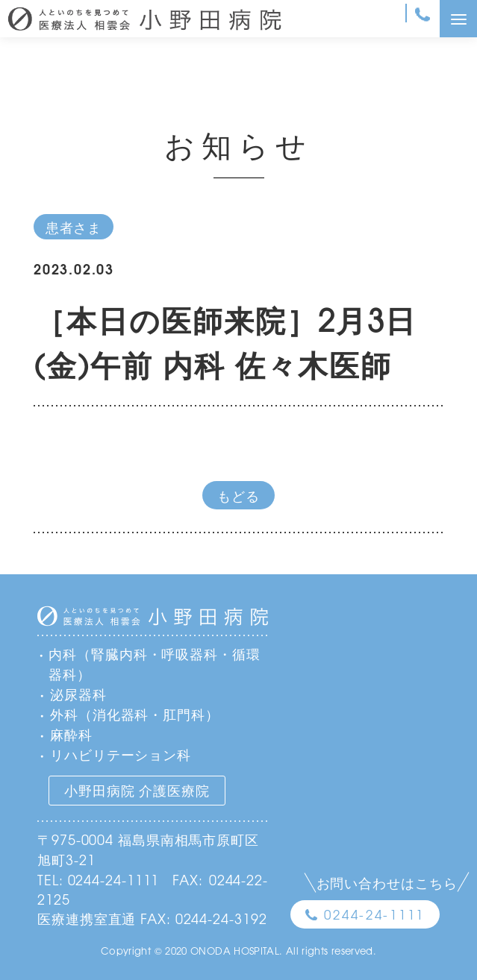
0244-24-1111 (374, 914)
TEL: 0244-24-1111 (98, 879)
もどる (238, 495)
